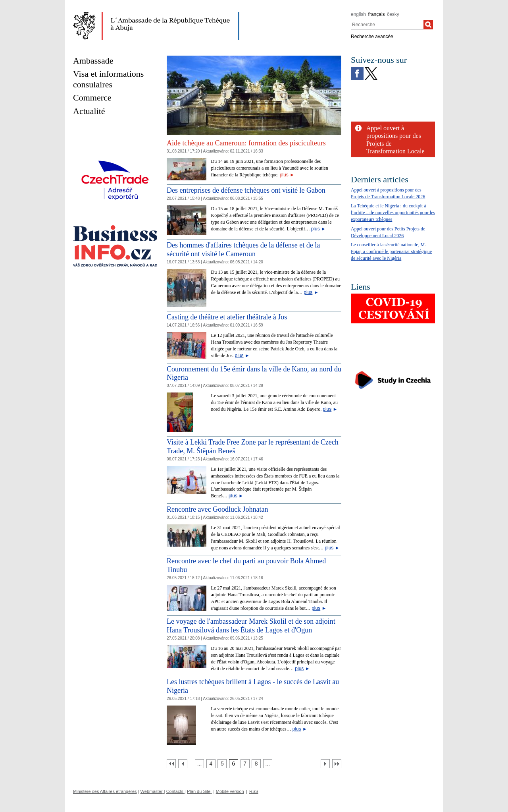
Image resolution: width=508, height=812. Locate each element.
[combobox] (387, 25)
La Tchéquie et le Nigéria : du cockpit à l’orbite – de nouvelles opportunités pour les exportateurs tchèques (393, 213)
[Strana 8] (256, 764)
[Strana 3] (199, 764)
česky (393, 14)
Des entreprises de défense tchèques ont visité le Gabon (246, 190)
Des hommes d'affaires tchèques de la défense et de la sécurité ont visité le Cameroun (243, 249)
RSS (254, 791)
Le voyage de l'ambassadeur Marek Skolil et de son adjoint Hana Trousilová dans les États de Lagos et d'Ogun (251, 626)
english (358, 14)
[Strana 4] (211, 764)
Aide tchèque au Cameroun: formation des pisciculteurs (246, 143)
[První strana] (171, 764)
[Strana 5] (222, 764)
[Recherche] (428, 25)
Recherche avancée (372, 37)
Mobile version (230, 791)
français (377, 14)
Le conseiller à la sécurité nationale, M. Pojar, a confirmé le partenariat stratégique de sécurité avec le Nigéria (391, 251)
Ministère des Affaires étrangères (105, 791)
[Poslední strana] (337, 764)
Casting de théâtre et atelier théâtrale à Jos (227, 317)
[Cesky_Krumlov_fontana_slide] (254, 59)
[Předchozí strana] (183, 764)
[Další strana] (325, 764)
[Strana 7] (245, 764)
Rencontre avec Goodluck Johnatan (217, 509)
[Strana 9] (268, 764)
